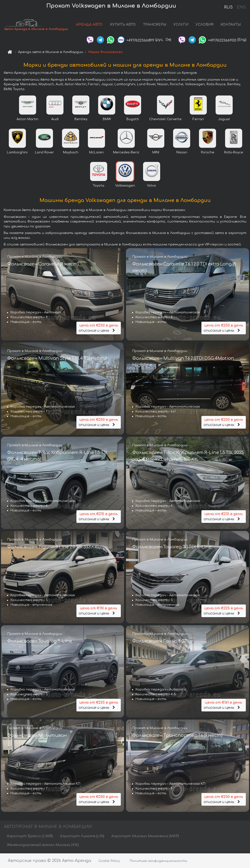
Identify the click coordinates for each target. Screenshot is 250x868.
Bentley (81, 120)
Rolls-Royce (234, 153)
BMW (107, 120)
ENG (241, 7)
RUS (228, 7)
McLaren (96, 153)
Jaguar (224, 120)
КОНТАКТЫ (231, 25)
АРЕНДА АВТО (89, 25)
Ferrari (198, 120)
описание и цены (99, 328)
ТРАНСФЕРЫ (155, 25)
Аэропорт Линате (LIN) (82, 837)
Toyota (99, 186)
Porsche (208, 153)
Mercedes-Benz (126, 153)
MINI (156, 153)
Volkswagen (125, 186)
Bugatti (133, 120)
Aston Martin (27, 120)
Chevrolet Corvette (165, 120)
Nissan (182, 153)
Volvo (151, 186)
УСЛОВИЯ (204, 25)
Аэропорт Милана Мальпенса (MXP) (145, 837)
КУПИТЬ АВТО (123, 25)
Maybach (71, 153)
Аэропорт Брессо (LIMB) (30, 837)
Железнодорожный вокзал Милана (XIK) (43, 845)
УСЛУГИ (181, 25)
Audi (55, 120)
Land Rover (44, 153)
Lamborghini (17, 153)
